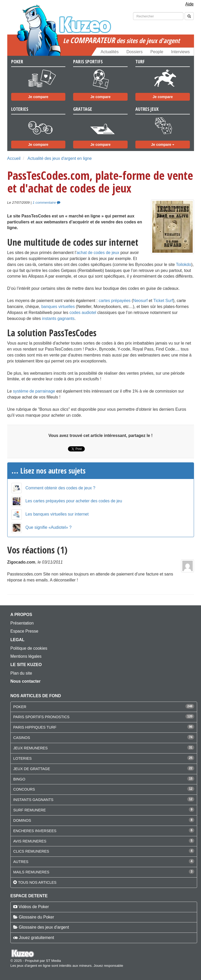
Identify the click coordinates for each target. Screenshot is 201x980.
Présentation (22, 623)
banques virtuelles (58, 307)
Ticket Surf (163, 301)
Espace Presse (24, 631)
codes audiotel (83, 313)
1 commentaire (47, 203)
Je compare (38, 97)
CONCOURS (24, 789)
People (157, 52)
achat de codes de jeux (98, 253)
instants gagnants (58, 318)
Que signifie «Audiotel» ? (48, 527)
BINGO (19, 779)
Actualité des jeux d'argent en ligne (60, 158)
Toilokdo (183, 265)
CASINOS (22, 738)
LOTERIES (22, 758)
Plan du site (21, 673)
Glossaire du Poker (36, 917)
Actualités (110, 52)
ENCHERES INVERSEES (35, 831)
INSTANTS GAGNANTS (33, 800)
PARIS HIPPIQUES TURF (35, 727)
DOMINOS (22, 820)
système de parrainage (34, 391)
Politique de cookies (29, 648)
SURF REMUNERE (30, 810)
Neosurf (140, 301)
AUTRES (21, 862)
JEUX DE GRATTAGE (32, 769)
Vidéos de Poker (34, 907)
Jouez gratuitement (36, 938)
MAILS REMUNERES (31, 872)
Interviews (180, 52)
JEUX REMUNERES (30, 748)
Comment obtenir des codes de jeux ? (60, 488)
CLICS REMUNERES (31, 851)
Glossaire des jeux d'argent (44, 927)
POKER (20, 707)
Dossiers (134, 52)
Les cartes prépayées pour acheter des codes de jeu (74, 501)
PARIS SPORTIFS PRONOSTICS (41, 717)
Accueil (14, 158)
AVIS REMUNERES (30, 841)
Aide (189, 4)
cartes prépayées (115, 301)
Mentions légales (26, 656)
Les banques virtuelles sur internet (57, 514)
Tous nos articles (37, 882)
